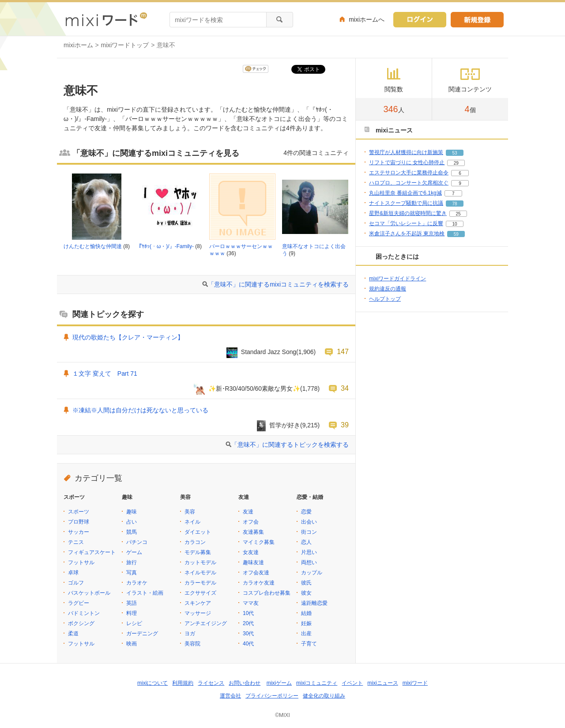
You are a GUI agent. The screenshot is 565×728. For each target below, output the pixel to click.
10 (454, 224)
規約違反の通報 (388, 289)
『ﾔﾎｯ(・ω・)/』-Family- (165, 246)
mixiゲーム (279, 683)
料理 (132, 613)
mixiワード (415, 683)
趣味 (132, 512)
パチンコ (137, 542)
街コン (309, 532)
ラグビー (79, 603)
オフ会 (251, 522)
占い (132, 522)
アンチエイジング (206, 623)
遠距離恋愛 (314, 603)
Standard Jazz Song (269, 352)
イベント (352, 683)
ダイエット (198, 532)
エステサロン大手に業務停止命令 (409, 173)
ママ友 (251, 603)
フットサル (81, 562)
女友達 (251, 552)
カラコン (195, 542)
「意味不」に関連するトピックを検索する (290, 445)
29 (456, 163)
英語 (132, 603)
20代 (248, 623)
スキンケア (198, 603)
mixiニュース (382, 683)
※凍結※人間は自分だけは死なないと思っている (140, 410)
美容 (190, 512)
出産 (306, 634)
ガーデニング (142, 634)
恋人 (306, 542)
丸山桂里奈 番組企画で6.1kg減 (405, 193)
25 (458, 214)
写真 (132, 573)
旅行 (132, 562)
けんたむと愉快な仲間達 (93, 246)
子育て (309, 644)
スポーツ (79, 512)
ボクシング (81, 623)
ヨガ (190, 634)
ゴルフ (76, 583)
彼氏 (306, 583)
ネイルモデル (200, 573)
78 (454, 204)
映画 (132, 644)
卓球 (73, 573)
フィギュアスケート (92, 552)
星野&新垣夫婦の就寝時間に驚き (408, 213)
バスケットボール (89, 593)
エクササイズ (200, 593)
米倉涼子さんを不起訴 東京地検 (407, 234)
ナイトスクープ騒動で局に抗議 (406, 203)
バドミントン (84, 613)
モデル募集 (198, 552)
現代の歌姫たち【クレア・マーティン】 (128, 337)
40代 (248, 644)
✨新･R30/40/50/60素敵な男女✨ (254, 389)
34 (345, 388)
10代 (248, 613)
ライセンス (211, 683)
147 (343, 351)
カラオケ (137, 583)
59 (456, 234)
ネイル (192, 522)
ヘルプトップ (385, 299)
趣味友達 (253, 562)
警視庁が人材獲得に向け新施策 (406, 152)
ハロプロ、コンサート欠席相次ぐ (409, 183)
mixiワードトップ (125, 45)
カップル (312, 573)
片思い (309, 552)
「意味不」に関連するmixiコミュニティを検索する (278, 284)
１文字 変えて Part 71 (105, 373)
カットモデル (200, 562)
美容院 (192, 644)
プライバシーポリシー (272, 696)
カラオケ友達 (259, 583)
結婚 (306, 613)
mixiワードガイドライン (397, 279)
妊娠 (306, 623)
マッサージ (198, 613)
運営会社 (230, 696)
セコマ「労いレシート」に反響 (406, 223)
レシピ (134, 623)
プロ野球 (79, 522)
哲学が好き (285, 425)
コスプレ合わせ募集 (267, 593)
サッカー (79, 532)
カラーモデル (200, 583)
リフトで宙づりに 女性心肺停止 (407, 162)
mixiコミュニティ (317, 683)
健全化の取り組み (324, 696)
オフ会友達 (256, 573)
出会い (309, 522)
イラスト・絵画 (145, 593)
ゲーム (134, 552)
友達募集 (253, 532)
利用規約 (183, 683)
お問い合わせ (245, 683)
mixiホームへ (367, 19)
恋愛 (306, 512)
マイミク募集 (259, 542)
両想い (309, 562)
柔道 (73, 634)
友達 (248, 512)
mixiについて (153, 683)
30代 (248, 634)
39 (345, 425)
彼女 (306, 593)
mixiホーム (78, 45)
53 (454, 153)
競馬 (132, 532)
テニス (76, 542)
